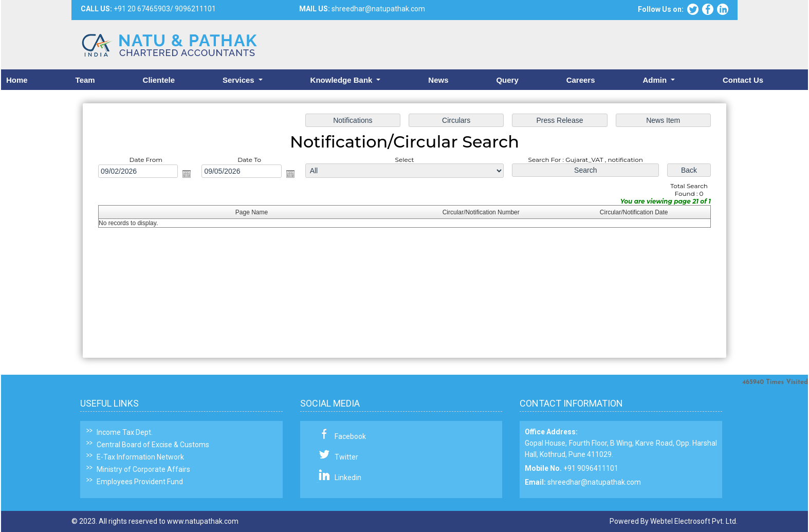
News (438, 80)
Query (507, 80)
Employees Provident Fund (140, 482)
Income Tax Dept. (125, 432)
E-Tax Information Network (140, 457)
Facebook (350, 436)
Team (85, 80)
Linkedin (348, 478)
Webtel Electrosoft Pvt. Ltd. (694, 521)
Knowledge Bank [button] (343, 80)
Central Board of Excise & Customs (153, 445)
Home (17, 80)
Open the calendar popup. (191, 175)
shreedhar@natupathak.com (594, 482)
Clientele (159, 80)
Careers (581, 80)
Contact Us (743, 80)
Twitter (346, 457)
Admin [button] (656, 80)
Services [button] (240, 80)
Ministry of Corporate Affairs (143, 469)
